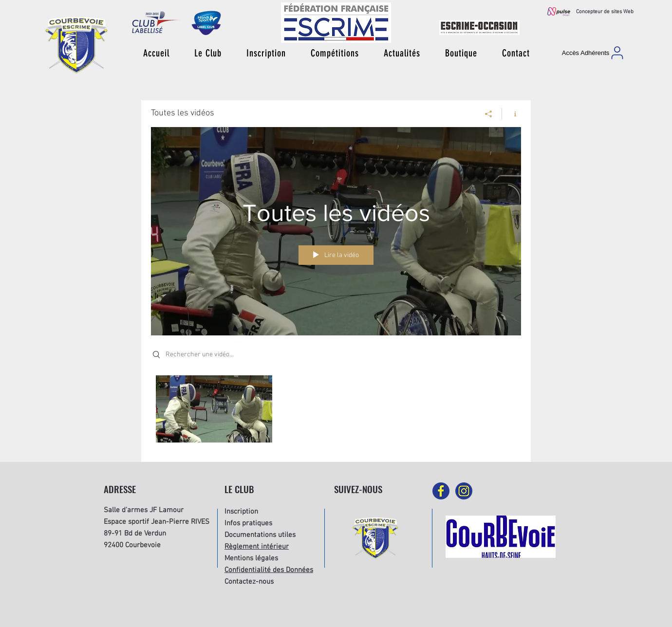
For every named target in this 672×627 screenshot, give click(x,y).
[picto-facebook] (441, 491)
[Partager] (489, 114)
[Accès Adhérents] (594, 53)
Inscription (241, 512)
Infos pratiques (248, 523)
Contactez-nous (249, 582)
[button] (208, 53)
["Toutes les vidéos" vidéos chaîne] (336, 412)
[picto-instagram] (464, 491)
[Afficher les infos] (512, 114)
